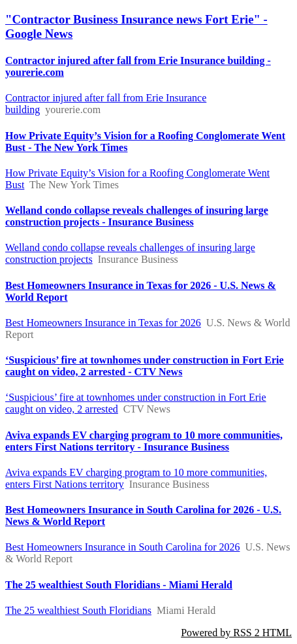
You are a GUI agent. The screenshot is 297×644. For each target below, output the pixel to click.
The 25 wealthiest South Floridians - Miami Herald (119, 585)
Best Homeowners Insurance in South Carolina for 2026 (122, 547)
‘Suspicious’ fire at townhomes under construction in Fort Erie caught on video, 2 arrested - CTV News (145, 366)
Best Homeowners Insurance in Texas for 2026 (103, 323)
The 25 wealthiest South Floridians (78, 610)
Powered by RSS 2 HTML (236, 633)
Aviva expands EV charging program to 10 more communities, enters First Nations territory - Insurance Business (144, 441)
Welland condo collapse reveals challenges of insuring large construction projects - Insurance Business (137, 216)
